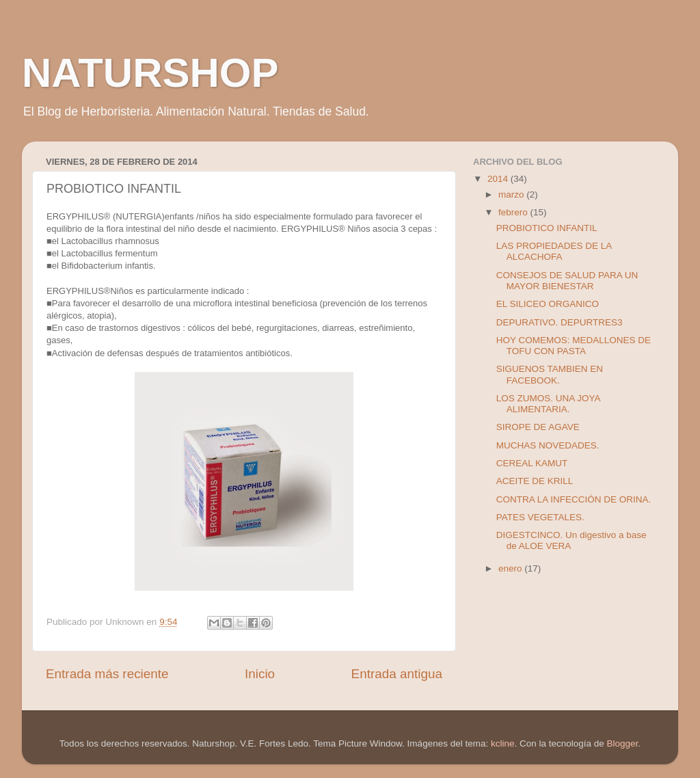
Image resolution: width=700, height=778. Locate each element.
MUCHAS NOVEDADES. (548, 445)
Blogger (623, 743)
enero (511, 568)
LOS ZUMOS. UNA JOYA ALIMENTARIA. (548, 404)
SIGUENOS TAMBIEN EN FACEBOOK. (550, 374)
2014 (499, 179)
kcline (503, 743)
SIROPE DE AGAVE (538, 427)
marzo (512, 194)
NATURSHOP (150, 73)
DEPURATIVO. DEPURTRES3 (560, 322)
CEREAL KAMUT (532, 463)
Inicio (260, 674)
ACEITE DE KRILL (535, 481)
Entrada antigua (397, 674)
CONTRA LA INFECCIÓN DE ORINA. (574, 499)
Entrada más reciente (107, 674)
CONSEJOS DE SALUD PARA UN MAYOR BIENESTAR (567, 281)
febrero (514, 212)
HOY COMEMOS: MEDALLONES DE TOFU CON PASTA (574, 346)
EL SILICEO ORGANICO (548, 304)
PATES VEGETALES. (540, 517)
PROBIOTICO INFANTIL (547, 228)
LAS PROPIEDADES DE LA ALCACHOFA (554, 251)
